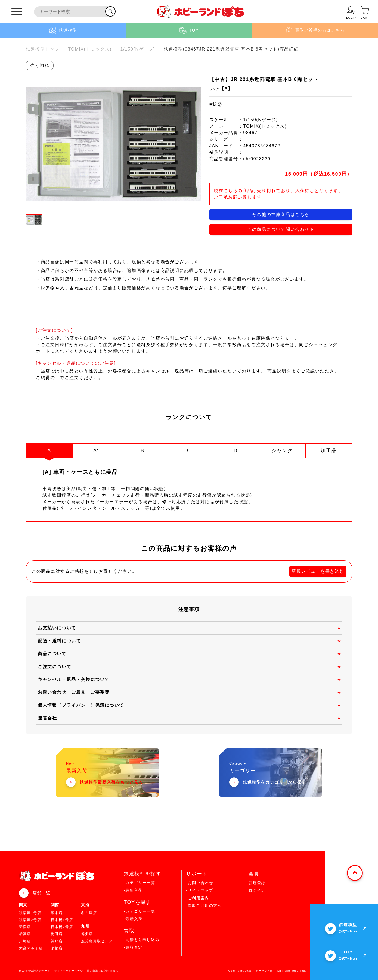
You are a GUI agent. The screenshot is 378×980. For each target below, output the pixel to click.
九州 (85, 926)
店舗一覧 (42, 893)
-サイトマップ (200, 890)
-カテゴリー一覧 (139, 883)
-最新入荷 (133, 890)
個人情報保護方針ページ (35, 971)
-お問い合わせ (200, 883)
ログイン (257, 890)
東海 (85, 905)
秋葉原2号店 (30, 920)
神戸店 (57, 941)
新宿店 (25, 927)
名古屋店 (89, 913)
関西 (55, 905)
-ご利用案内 (197, 898)
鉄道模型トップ (43, 49)
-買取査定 (133, 947)
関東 (23, 905)
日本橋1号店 (62, 920)
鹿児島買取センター (99, 941)
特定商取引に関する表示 (103, 971)
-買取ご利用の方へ (204, 906)
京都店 (57, 948)
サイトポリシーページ (69, 971)
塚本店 (57, 913)
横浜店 (25, 934)
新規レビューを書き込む (318, 571)
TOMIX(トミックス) (90, 49)
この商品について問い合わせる (281, 229)
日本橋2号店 (62, 927)
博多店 (87, 934)
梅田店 (57, 934)
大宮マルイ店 (31, 948)
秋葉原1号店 (30, 913)
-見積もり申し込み (142, 940)
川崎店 (25, 941)
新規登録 (257, 883)
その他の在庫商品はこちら (281, 215)
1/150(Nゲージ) (138, 49)
